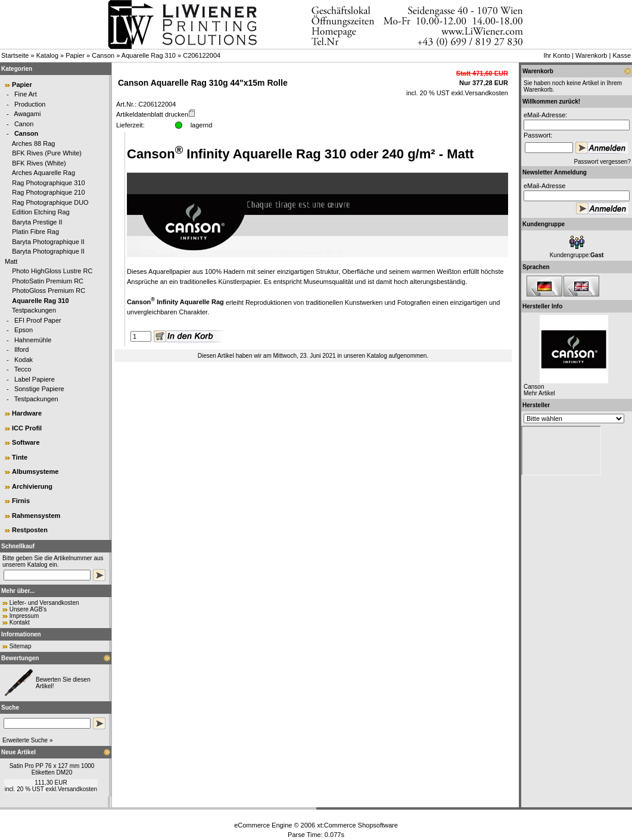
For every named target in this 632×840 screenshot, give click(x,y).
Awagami (27, 114)
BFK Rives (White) (39, 163)
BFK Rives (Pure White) (47, 153)
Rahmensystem (36, 516)
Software (26, 442)
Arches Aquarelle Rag (43, 173)
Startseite (15, 55)
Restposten (30, 530)
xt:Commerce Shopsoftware (357, 825)
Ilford (21, 349)
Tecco (23, 369)
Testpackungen (34, 310)
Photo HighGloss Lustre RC (52, 271)
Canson (103, 55)
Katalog (47, 55)
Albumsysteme (35, 471)
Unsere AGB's (28, 609)
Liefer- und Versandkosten (44, 603)
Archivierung (32, 486)
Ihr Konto (557, 55)
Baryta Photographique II (48, 242)
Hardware (27, 413)
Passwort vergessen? (602, 162)
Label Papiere (35, 379)
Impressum (24, 616)
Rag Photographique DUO (50, 202)
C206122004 (202, 55)
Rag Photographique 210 (48, 192)
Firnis (21, 501)
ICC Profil (27, 428)
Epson (24, 330)
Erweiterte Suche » (28, 740)
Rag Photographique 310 (48, 183)
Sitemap (21, 646)
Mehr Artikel (539, 393)
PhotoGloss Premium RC (49, 291)
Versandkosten (77, 789)
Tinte (20, 457)
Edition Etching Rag (41, 212)
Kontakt (20, 622)
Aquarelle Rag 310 (149, 55)
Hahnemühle (33, 340)
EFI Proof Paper (38, 320)
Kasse (622, 55)
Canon (24, 124)
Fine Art (26, 94)
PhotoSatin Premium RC (48, 281)
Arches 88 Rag (34, 143)
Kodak (24, 360)
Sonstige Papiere (39, 389)
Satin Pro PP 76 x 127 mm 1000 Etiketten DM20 (52, 769)
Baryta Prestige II (37, 222)
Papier (75, 55)
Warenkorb (591, 55)
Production (30, 104)
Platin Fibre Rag (35, 232)
